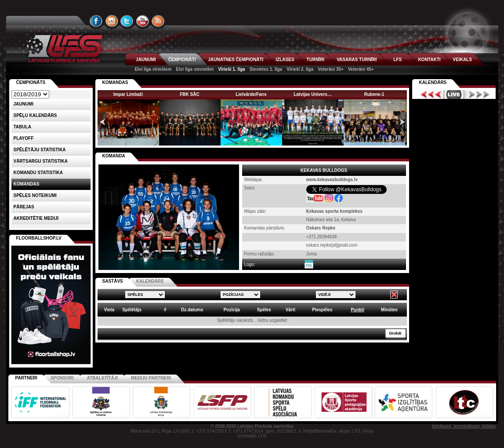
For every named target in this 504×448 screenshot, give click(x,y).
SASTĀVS (113, 281)
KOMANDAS (115, 82)
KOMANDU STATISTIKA (38, 173)
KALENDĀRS (150, 281)
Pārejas (24, 207)
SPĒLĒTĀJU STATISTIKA (40, 150)
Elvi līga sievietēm (195, 69)
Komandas (27, 184)
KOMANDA (114, 156)
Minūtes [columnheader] (389, 310)
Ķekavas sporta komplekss (334, 211)
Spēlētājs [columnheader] (132, 310)
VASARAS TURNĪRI (357, 60)
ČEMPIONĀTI (182, 60)
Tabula (22, 127)
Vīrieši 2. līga (300, 69)
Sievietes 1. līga (266, 69)
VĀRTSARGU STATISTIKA (41, 161)
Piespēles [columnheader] (322, 310)
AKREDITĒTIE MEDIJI (36, 218)
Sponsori (62, 378)
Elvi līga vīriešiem (153, 69)
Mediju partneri (151, 378)
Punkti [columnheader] (357, 310)
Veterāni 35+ (331, 69)
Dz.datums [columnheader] (192, 310)
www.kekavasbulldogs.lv (332, 180)
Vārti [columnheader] (290, 310)
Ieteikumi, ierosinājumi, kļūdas (464, 426)
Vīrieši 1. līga (231, 69)
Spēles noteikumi (35, 195)
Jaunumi (24, 104)
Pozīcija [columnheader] (232, 310)
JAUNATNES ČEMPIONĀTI (236, 60)
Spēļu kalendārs (35, 115)
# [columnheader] (165, 310)
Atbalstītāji (102, 378)
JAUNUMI (146, 60)
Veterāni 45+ (361, 69)
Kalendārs (433, 82)
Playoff (24, 138)
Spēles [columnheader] (264, 310)
